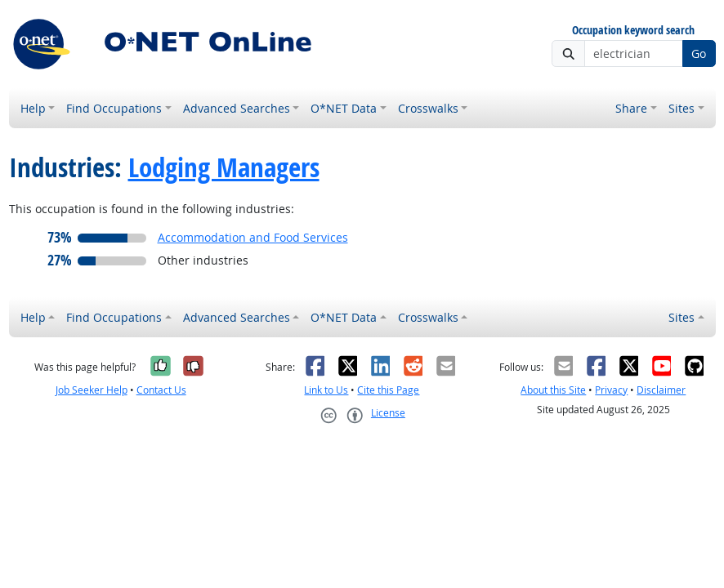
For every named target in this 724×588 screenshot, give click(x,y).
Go (699, 53)
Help (33, 108)
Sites (682, 108)
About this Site (553, 390)
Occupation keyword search (633, 31)
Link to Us (326, 390)
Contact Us (161, 390)
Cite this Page (388, 390)
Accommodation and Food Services (253, 237)
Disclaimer (661, 390)
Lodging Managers (224, 167)
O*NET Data (344, 108)
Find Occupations (114, 108)
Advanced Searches (237, 108)
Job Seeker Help (92, 390)
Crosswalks (428, 108)
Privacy (611, 390)
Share (631, 108)
